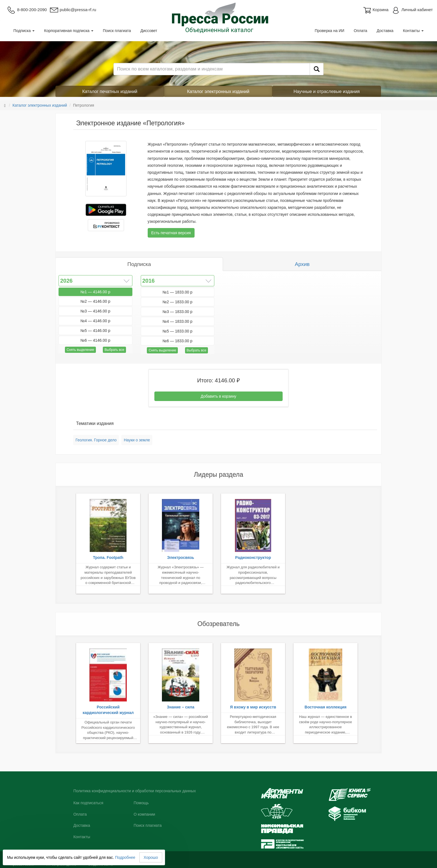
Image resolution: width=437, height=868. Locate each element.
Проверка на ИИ (329, 31)
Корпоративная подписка (69, 31)
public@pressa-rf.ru (73, 10)
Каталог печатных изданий (110, 91)
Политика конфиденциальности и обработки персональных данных (135, 791)
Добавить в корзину (219, 396)
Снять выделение (80, 350)
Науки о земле (137, 440)
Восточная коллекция (326, 707)
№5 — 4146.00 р (95, 331)
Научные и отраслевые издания (327, 91)
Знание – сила (181, 707)
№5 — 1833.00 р (177, 331)
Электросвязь (181, 558)
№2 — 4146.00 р (95, 301)
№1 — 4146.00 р (95, 292)
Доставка (385, 31)
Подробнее (125, 857)
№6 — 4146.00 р (95, 340)
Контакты (413, 31)
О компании (144, 814)
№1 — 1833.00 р (177, 292)
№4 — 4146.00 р (95, 321)
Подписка (24, 31)
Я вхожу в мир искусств (253, 707)
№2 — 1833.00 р (177, 302)
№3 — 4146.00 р (95, 311)
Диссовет (149, 31)
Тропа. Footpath (108, 558)
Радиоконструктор (253, 558)
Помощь (141, 803)
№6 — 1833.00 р (177, 341)
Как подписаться (88, 803)
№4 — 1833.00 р (177, 321)
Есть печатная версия (171, 233)
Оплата (360, 31)
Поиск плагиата (117, 31)
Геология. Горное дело (96, 440)
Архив (302, 264)
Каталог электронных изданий (218, 91)
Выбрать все (114, 350)
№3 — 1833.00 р (177, 312)
